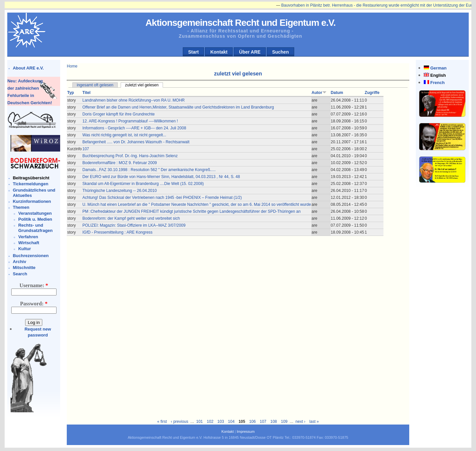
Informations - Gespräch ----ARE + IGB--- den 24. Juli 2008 (134, 128)
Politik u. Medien (35, 219)
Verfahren (28, 237)
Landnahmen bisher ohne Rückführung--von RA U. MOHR (134, 100)
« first (162, 422)
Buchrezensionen (31, 256)
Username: (34, 285)
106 (253, 422)
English (438, 75)
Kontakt (219, 52)
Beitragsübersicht (31, 178)
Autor (319, 93)
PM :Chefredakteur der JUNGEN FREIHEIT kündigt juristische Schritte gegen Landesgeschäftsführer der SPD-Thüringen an (191, 211)
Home (72, 66)
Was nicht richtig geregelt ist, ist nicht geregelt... (124, 135)
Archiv (20, 262)
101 (200, 422)
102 (210, 422)
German (438, 68)
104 (231, 422)
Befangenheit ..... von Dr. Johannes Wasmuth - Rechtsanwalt (136, 142)
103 (221, 422)
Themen (21, 207)
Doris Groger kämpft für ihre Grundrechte (119, 114)
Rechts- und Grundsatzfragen (35, 228)
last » (314, 422)
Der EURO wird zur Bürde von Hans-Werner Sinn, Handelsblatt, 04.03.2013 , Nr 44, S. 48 (161, 177)
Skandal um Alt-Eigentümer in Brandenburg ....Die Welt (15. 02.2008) (143, 184)
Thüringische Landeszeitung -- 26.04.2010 (119, 191)
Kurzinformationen (32, 201)
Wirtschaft (29, 243)
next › (300, 422)
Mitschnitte (24, 268)
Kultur (24, 249)
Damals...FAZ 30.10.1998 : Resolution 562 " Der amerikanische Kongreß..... (149, 170)
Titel (86, 93)
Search (20, 274)
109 (284, 422)
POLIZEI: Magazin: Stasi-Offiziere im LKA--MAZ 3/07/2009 (134, 225)
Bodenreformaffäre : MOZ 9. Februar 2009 (119, 163)
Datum (337, 93)
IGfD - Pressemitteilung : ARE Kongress (117, 232)
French (437, 83)
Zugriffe (372, 93)
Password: (34, 304)
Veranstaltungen (35, 213)
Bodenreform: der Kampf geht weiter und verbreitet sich (131, 218)
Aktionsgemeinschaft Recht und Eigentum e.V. (240, 23)
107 (86, 149)
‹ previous (180, 422)
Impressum (246, 431)
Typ (70, 93)
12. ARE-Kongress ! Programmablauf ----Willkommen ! (130, 121)
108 (274, 422)
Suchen (280, 52)
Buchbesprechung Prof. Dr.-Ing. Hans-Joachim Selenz (130, 156)
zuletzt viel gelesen (142, 85)
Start (193, 52)
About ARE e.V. (28, 68)
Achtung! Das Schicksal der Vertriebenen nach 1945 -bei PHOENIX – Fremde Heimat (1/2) (162, 198)
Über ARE (250, 52)
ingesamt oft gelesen (95, 85)
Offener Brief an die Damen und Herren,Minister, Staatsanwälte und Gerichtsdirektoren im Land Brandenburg (178, 107)
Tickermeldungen (31, 184)
